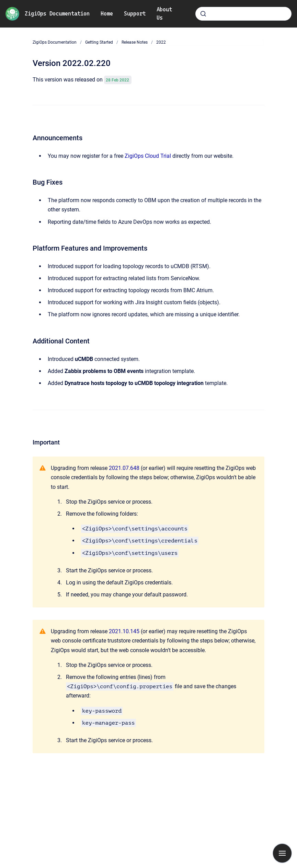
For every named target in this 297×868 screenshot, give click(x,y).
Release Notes (135, 42)
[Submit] (203, 14)
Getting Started (99, 42)
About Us (164, 14)
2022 (161, 42)
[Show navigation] (282, 853)
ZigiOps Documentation (57, 14)
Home (107, 14)
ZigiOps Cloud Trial (148, 156)
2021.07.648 (124, 468)
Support (135, 14)
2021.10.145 (124, 631)
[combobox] (243, 14)
